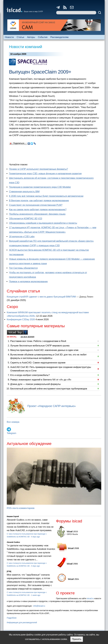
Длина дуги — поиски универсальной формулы (35, 384)
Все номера (13, 422)
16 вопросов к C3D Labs (22, 237)
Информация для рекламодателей (22, 622)
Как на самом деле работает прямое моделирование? (38, 210)
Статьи (20, 37)
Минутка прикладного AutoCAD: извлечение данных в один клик (44, 350)
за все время (27, 337)
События (43, 37)
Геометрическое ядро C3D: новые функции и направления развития (45, 174)
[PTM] (9, 571)
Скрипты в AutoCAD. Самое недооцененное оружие (38, 363)
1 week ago (36, 595)
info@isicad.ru (39, 606)
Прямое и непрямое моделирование (28, 282)
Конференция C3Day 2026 (21, 319)
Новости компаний (26, 47)
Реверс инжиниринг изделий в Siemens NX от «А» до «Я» (41, 380)
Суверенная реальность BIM (24, 192)
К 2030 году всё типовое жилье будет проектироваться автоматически (46, 196)
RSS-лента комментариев (21, 508)
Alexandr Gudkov (13, 542)
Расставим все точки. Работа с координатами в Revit (38, 341)
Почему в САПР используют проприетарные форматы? (38, 169)
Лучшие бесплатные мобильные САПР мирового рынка (40, 346)
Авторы (31, 37)
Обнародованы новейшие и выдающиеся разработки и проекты (43, 223)
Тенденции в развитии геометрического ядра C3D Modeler (40, 187)
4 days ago (36, 537)
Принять (77, 639)
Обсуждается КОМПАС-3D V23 (26, 219)
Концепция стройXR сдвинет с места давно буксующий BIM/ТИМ (41, 297)
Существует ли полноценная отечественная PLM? (36, 205)
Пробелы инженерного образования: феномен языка (37, 214)
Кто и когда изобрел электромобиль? (30, 375)
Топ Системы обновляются (23, 268)
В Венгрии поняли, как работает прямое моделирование (39, 201)
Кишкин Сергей (13, 516)
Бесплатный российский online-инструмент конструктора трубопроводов (49, 389)
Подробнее (12, 618)
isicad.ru (90, 598)
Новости (9, 37)
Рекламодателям (59, 37)
